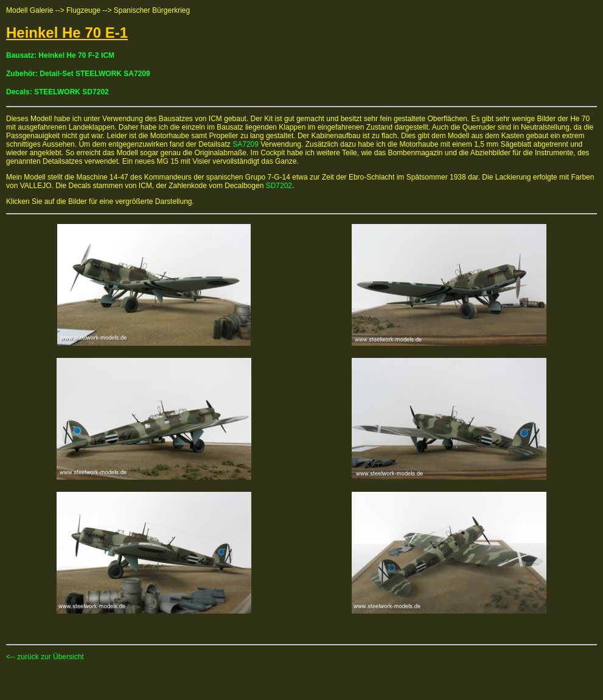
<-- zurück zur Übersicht (45, 657)
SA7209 (246, 144)
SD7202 (279, 186)
